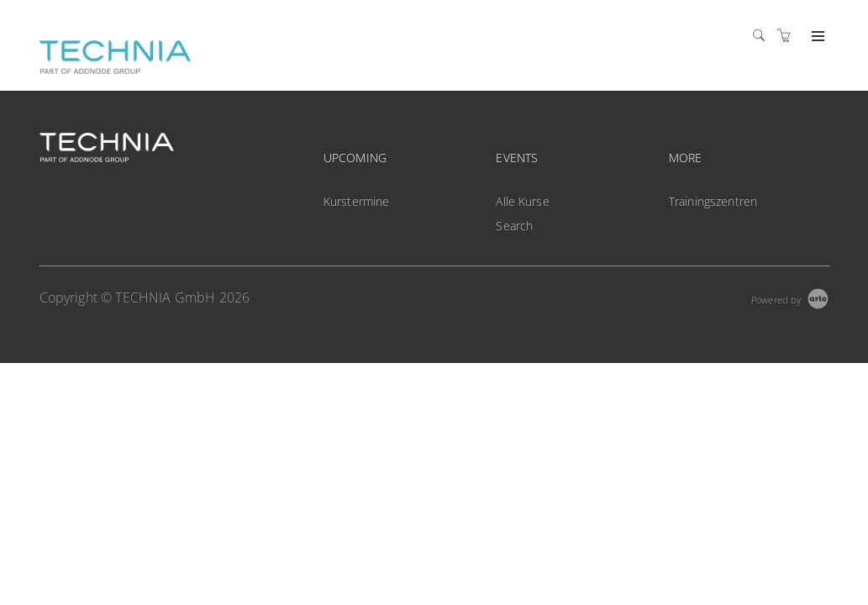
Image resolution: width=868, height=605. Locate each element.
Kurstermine (357, 201)
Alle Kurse (522, 201)
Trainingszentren (713, 201)
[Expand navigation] (816, 37)
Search (514, 226)
